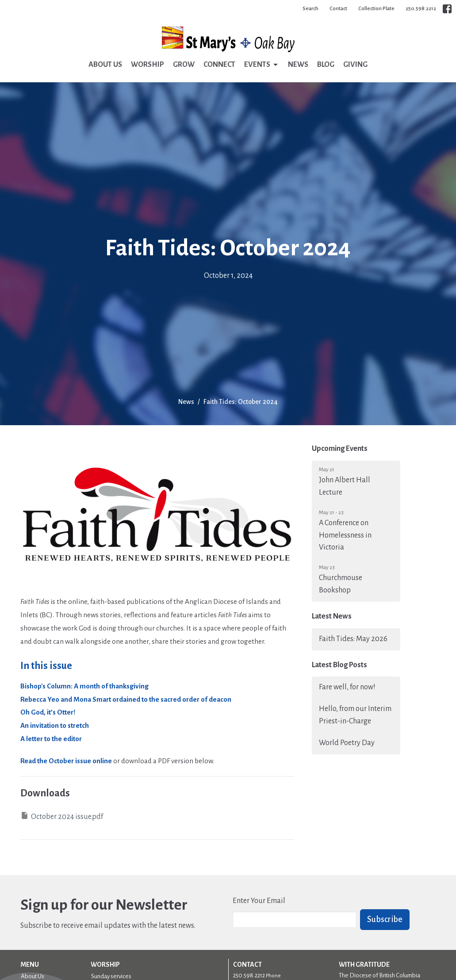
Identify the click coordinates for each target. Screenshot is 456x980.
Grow (184, 65)
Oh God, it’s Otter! (48, 712)
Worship (148, 65)
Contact (338, 9)
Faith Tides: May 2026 (353, 639)
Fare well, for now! (347, 687)
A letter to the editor (51, 739)
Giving (355, 65)
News (298, 65)
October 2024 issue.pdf (62, 816)
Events (262, 65)
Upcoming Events (340, 449)
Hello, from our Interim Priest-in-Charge (355, 715)
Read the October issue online (66, 761)
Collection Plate (376, 9)
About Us (105, 65)
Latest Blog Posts (339, 665)
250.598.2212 (421, 9)
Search (310, 9)
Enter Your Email (259, 901)
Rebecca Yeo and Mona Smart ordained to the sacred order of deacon (126, 699)
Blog (326, 65)
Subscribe (385, 919)
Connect (219, 65)
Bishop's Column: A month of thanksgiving (84, 686)
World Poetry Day (347, 743)
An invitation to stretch (55, 725)
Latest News (332, 616)
